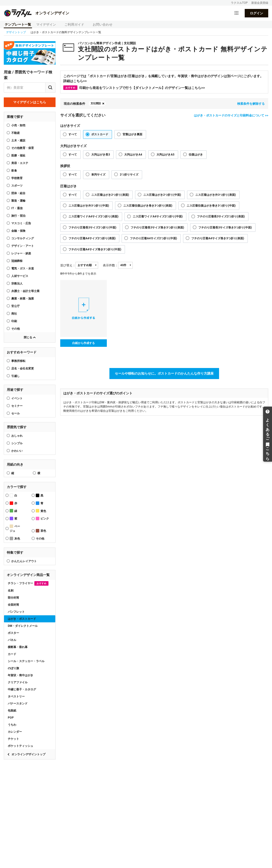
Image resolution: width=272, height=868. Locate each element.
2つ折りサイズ (129, 175)
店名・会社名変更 (23, 368)
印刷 (14, 321)
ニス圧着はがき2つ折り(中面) (162, 195)
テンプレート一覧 (18, 24)
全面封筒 (13, 605)
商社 (14, 314)
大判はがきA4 (133, 155)
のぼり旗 (13, 668)
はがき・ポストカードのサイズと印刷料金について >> (231, 115)
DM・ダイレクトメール (23, 626)
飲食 (14, 171)
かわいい (17, 451)
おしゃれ (17, 436)
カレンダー (15, 732)
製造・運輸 (18, 201)
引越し (16, 376)
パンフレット (16, 612)
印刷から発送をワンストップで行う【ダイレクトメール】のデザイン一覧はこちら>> (134, 88)
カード (12, 654)
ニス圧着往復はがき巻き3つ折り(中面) (211, 206)
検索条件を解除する (251, 104)
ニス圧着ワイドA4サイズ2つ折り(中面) (158, 216)
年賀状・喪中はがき (20, 675)
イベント (17, 398)
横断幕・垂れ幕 (18, 647)
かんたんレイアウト (24, 561)
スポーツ (17, 186)
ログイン (256, 13)
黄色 (41, 511)
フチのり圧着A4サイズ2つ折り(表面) (92, 238)
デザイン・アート (23, 246)
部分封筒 (13, 598)
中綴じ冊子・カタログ (22, 689)
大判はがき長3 (101, 155)
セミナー (17, 406)
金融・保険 (18, 231)
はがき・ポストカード (22, 619)
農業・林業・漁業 (23, 299)
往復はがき (196, 155)
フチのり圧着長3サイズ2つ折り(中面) (92, 228)
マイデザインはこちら (30, 102)
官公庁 (16, 306)
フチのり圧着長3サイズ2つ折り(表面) (221, 216)
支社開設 (96, 103)
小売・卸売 (18, 125)
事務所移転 (18, 361)
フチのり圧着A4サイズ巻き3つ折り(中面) (95, 249)
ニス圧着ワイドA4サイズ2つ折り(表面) (93, 216)
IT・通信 (17, 208)
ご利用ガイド (74, 24)
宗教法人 (17, 284)
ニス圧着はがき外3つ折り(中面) (89, 206)
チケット (13, 739)
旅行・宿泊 (18, 216)
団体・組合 (18, 193)
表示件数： (110, 265)
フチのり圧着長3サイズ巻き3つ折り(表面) (157, 228)
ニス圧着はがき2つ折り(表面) (110, 195)
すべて (73, 134)
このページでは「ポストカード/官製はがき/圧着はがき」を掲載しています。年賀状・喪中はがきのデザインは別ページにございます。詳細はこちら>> (163, 78)
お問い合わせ (103, 24)
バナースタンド (18, 704)
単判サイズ (98, 175)
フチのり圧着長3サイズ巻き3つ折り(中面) (225, 228)
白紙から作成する (84, 343)
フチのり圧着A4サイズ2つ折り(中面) (153, 238)
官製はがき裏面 (132, 134)
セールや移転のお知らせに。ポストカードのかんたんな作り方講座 (164, 373)
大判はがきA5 (165, 155)
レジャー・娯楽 (21, 253)
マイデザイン (46, 24)
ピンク (42, 518)
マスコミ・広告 (21, 223)
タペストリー (16, 696)
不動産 (16, 133)
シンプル (17, 443)
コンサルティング (23, 238)
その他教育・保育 (23, 148)
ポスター (13, 633)
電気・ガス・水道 (23, 268)
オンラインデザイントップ (28, 754)
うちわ (12, 725)
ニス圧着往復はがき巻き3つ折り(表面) (148, 206)
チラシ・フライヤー (28, 583)
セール (16, 413)
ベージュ (15, 528)
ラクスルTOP (239, 3)
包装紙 (12, 711)
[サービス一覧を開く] (236, 13)
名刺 (11, 591)
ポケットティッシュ (20, 746)
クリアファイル (18, 682)
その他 (16, 329)
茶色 (41, 531)
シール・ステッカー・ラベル (26, 661)
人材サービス (20, 276)
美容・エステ (20, 163)
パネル (12, 640)
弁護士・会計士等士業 (25, 291)
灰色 (15, 538)
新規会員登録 (260, 3)
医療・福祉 (18, 156)
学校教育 (17, 178)
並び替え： (68, 265)
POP (11, 718)
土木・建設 (18, 140)
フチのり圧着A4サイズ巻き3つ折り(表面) (218, 238)
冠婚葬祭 (17, 261)
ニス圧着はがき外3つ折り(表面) (216, 195)
